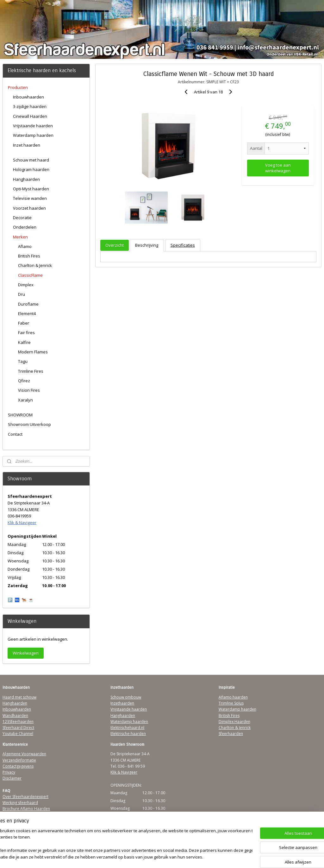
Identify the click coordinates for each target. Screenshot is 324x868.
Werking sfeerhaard (20, 803)
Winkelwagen (26, 653)
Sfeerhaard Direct (18, 728)
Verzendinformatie (19, 760)
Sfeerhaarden (231, 734)
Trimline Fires (31, 371)
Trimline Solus (231, 703)
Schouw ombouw (126, 697)
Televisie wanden (30, 198)
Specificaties (182, 245)
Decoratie (22, 218)
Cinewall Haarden (30, 116)
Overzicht (115, 245)
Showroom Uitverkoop (29, 424)
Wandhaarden (15, 716)
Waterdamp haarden (33, 135)
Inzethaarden (122, 703)
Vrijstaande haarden (33, 126)
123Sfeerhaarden (18, 722)
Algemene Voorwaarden (24, 754)
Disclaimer (12, 778)
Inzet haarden (27, 145)
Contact (15, 434)
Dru (22, 294)
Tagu (23, 361)
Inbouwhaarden (28, 97)
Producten (18, 87)
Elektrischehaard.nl (127, 728)
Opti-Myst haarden (31, 189)
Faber (24, 323)
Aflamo (25, 246)
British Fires (29, 256)
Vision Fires (29, 390)
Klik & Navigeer (22, 523)
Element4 (27, 314)
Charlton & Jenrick (35, 265)
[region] (120, 844)
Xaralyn (25, 400)
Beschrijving (147, 245)
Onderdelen (25, 227)
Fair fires (26, 333)
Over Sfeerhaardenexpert (25, 797)
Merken (20, 237)
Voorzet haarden (29, 208)
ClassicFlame (30, 275)
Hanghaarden (26, 179)
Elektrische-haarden (128, 734)
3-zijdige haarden (30, 106)
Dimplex (26, 285)
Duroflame (28, 304)
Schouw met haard (31, 160)
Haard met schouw (19, 697)
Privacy (9, 772)
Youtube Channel (18, 734)
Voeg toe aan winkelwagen (278, 168)
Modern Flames (33, 352)
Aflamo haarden (233, 697)
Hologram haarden (31, 169)
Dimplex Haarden (234, 722)
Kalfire (24, 342)
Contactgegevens (18, 766)
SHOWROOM (20, 415)
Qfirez (24, 381)
